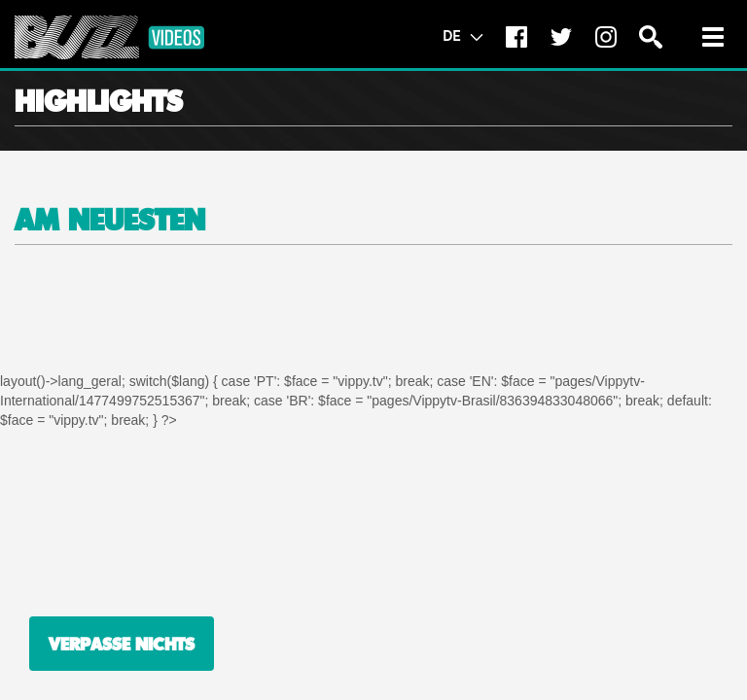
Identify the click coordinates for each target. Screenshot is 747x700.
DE (462, 35)
